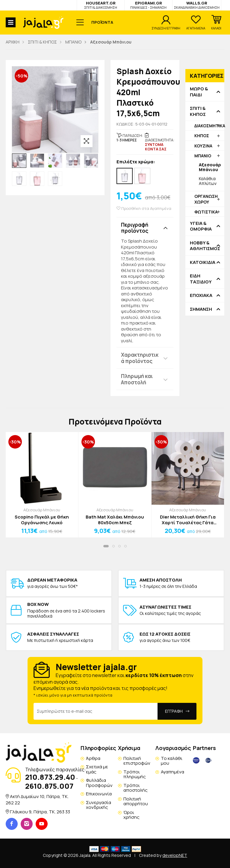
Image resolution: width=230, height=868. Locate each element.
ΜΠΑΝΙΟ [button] (203, 156)
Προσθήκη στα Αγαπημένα (144, 209)
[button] (216, 23)
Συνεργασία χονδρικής (99, 805)
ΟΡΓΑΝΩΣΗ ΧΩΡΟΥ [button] (206, 199)
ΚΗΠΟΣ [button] (202, 136)
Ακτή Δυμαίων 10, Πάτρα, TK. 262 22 (37, 799)
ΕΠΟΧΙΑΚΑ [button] (201, 295)
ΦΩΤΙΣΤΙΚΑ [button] (206, 212)
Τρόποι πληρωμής (135, 774)
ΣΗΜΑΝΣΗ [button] (201, 309)
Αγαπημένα (172, 772)
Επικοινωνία (99, 794)
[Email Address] (96, 711)
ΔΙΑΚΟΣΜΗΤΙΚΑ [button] (209, 126)
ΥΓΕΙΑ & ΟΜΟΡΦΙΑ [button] (201, 226)
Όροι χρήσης (131, 815)
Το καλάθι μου (172, 761)
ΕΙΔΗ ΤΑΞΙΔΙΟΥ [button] (201, 279)
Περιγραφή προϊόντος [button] (135, 228)
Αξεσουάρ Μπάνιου (42, 510)
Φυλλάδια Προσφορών (99, 783)
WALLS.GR (197, 5)
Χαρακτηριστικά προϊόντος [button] (140, 358)
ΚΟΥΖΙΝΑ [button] (203, 146)
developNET (175, 855)
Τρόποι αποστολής (136, 788)
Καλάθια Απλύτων (208, 181)
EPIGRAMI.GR (148, 5)
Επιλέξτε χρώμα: (136, 162)
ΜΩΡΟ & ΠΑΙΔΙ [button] (199, 92)
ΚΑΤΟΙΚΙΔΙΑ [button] (203, 262)
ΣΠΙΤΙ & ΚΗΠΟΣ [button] (198, 111)
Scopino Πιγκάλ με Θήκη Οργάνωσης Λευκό (42, 520)
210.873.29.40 (50, 777)
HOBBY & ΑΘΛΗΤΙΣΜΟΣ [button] (205, 246)
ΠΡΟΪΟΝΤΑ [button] (102, 22)
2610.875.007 (49, 786)
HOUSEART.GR (101, 5)
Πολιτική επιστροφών (137, 761)
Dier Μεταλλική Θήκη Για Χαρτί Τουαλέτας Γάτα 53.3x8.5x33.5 (188, 520)
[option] (19, 161)
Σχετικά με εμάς (97, 769)
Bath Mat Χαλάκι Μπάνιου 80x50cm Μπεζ (115, 520)
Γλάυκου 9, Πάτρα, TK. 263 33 (40, 812)
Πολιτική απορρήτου (136, 801)
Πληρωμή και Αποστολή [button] (137, 379)
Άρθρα (93, 758)
